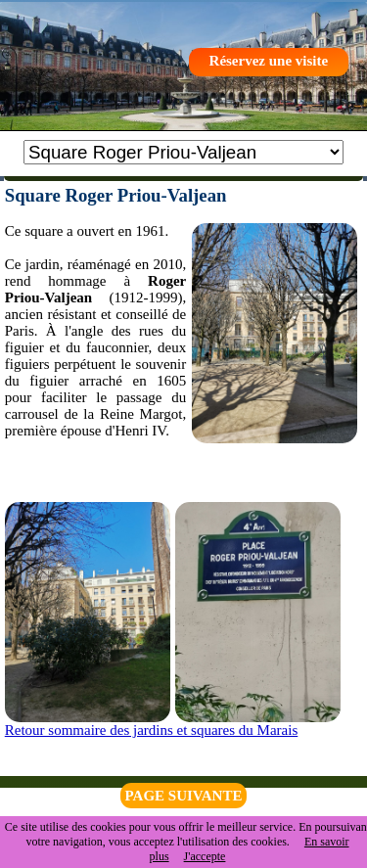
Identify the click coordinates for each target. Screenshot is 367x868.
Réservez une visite (269, 61)
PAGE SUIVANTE (184, 796)
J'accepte (205, 856)
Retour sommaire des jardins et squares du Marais (152, 730)
